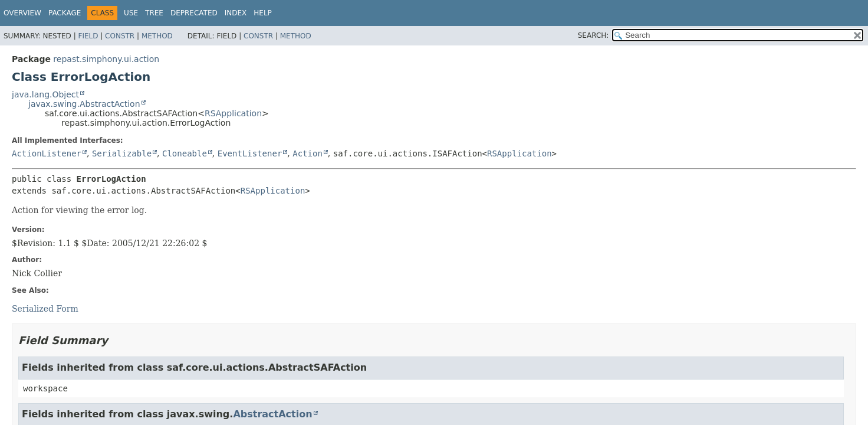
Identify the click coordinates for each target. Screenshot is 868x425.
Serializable (122, 153)
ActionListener (47, 153)
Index (236, 13)
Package (65, 13)
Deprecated (194, 13)
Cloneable (185, 153)
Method (157, 36)
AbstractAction (272, 414)
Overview (22, 13)
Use (131, 13)
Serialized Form (45, 309)
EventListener (250, 153)
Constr (120, 36)
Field (88, 36)
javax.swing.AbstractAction (84, 104)
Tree (154, 13)
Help (263, 13)
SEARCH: (594, 35)
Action (308, 153)
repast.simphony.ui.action (106, 59)
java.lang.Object (45, 94)
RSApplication (233, 113)
